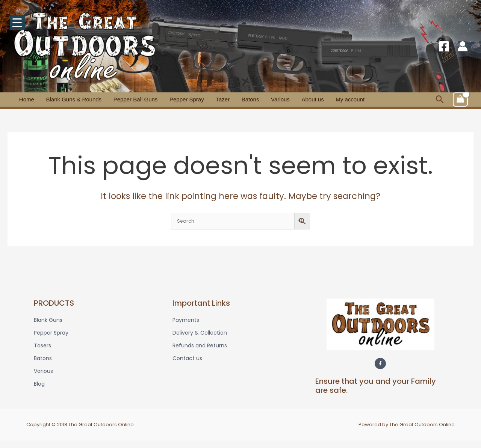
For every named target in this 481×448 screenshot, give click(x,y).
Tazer (203, 99)
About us (280, 99)
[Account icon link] (463, 46)
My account (313, 99)
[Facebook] (444, 46)
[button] (440, 99)
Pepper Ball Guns (125, 99)
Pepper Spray (171, 99)
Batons (226, 99)
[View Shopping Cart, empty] (460, 100)
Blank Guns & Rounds (67, 99)
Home (24, 99)
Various (252, 99)
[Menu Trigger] (17, 23)
